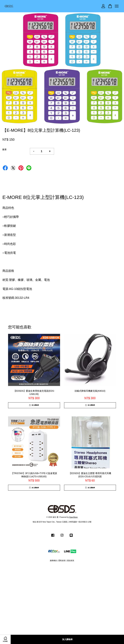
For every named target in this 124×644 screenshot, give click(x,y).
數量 (5, 149)
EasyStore (74, 517)
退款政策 (71, 560)
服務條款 (53, 560)
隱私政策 (62, 560)
